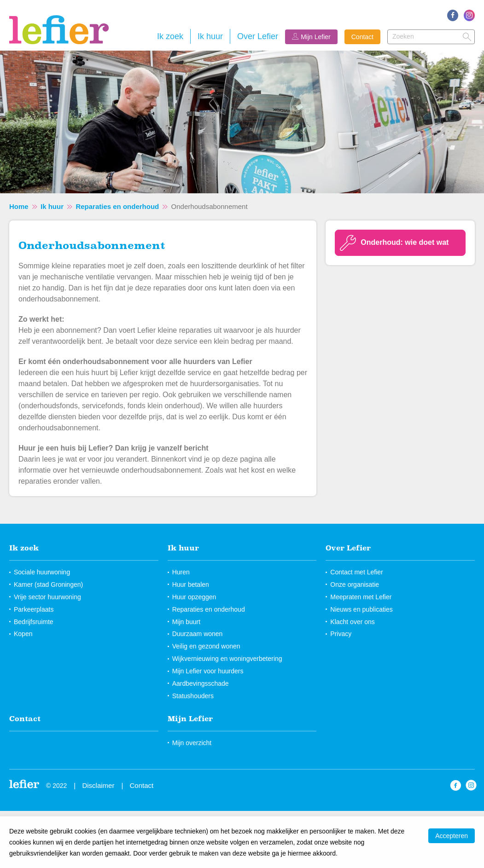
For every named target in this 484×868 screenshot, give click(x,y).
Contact (362, 37)
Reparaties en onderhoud (117, 206)
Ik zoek (170, 36)
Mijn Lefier (316, 37)
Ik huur (210, 36)
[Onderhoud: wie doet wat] (400, 243)
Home (19, 206)
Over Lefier (258, 36)
